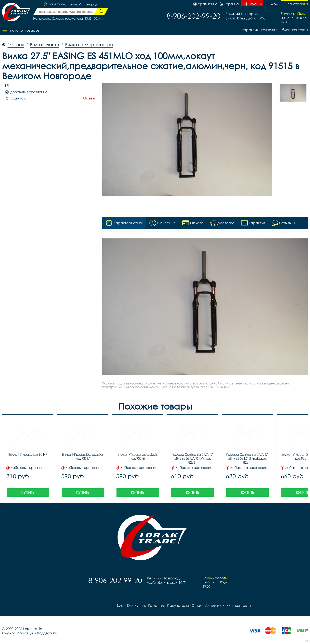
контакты (300, 30)
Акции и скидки (219, 605)
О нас (197, 605)
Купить (28, 492)
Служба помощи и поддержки (30, 633)
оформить (252, 4)
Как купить (270, 30)
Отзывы (89, 98)
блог (286, 30)
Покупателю (178, 605)
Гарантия (250, 30)
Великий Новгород (83, 4)
